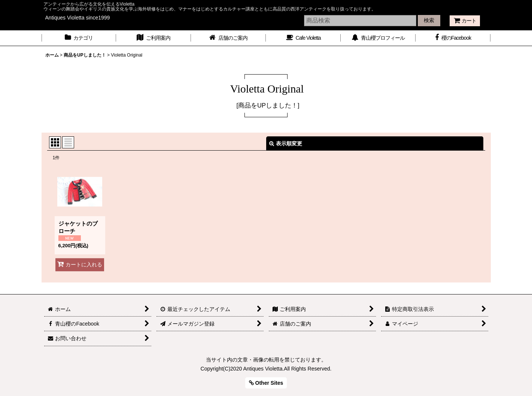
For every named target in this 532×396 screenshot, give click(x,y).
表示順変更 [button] (286, 143)
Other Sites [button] (266, 383)
